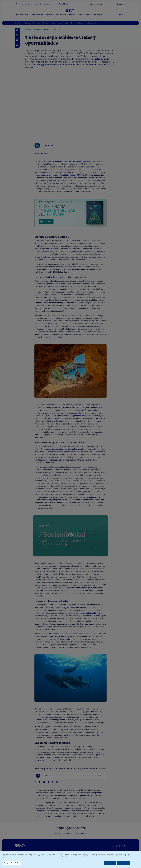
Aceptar (110, 863)
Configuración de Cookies (12, 863)
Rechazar (123, 863)
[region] (70, 860)
